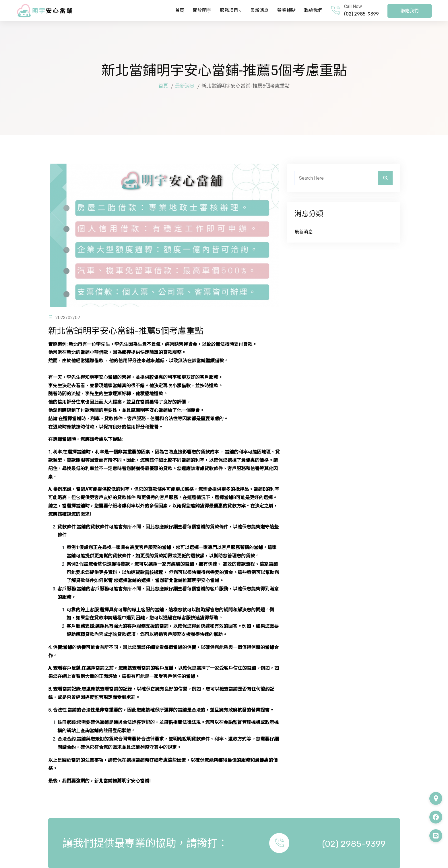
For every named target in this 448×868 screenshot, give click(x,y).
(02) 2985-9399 (361, 14)
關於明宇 (202, 10)
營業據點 (286, 10)
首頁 (180, 10)
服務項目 (231, 10)
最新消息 (259, 10)
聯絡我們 (313, 10)
